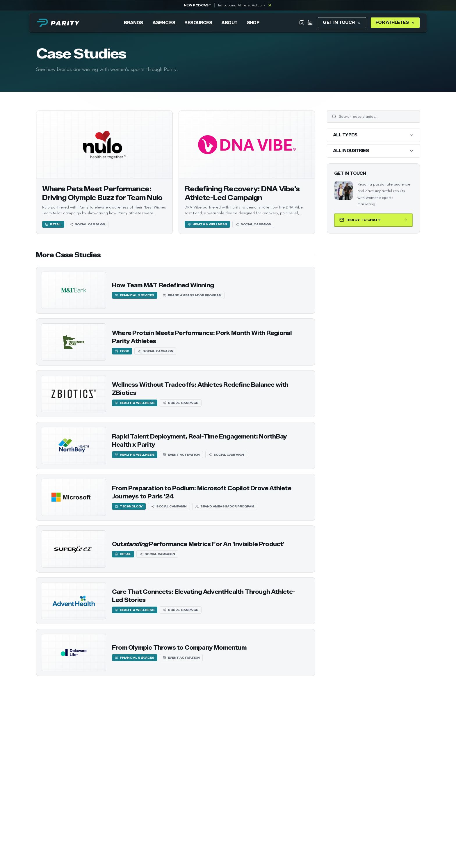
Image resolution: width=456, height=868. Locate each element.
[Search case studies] (377, 117)
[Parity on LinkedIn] (310, 23)
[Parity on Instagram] (302, 23)
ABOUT (229, 23)
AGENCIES (164, 23)
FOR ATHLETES (395, 23)
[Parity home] (58, 23)
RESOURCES (198, 23)
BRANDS (133, 23)
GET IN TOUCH (342, 23)
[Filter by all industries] (373, 151)
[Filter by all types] (373, 135)
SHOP (253, 23)
